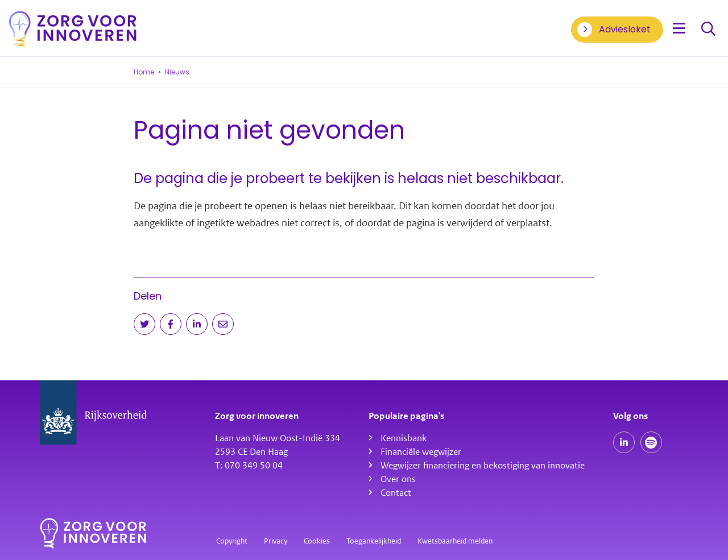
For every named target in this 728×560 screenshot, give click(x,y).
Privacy (276, 541)
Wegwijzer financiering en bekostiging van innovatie (483, 466)
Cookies (317, 541)
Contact (396, 493)
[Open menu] (679, 29)
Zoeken (708, 29)
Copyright (232, 541)
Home (144, 72)
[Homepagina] (73, 29)
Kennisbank (404, 438)
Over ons (398, 479)
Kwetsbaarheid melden (455, 541)
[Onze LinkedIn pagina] (624, 442)
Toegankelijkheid (374, 541)
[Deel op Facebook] (171, 324)
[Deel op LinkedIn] (197, 324)
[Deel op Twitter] (144, 324)
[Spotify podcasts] (651, 442)
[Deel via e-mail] (223, 324)
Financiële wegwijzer (421, 452)
